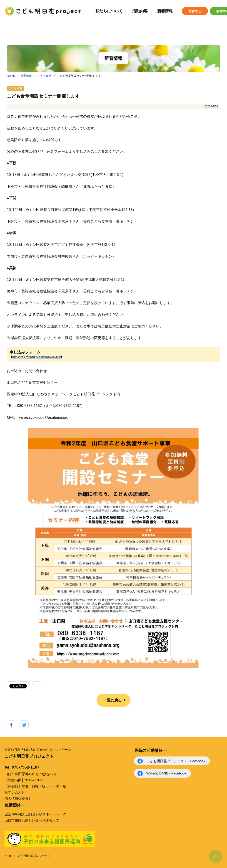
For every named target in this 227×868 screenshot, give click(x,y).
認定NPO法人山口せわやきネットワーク (36, 814)
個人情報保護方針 (18, 798)
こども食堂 (45, 76)
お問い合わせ (15, 792)
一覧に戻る (112, 700)
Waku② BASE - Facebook (166, 773)
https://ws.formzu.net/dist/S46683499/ (36, 357)
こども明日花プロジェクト (43, 11)
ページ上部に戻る (216, 857)
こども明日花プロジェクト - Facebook (176, 761)
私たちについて (109, 11)
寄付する (195, 11)
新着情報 (165, 11)
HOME (11, 76)
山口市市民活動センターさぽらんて (32, 820)
